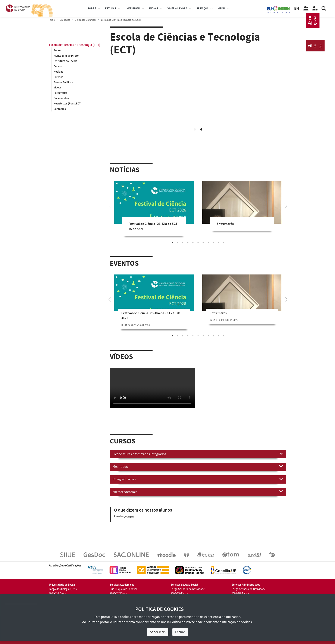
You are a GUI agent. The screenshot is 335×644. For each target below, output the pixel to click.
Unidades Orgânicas (86, 20)
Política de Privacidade (187, 622)
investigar (133, 9)
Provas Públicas (63, 82)
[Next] (286, 205)
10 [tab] (219, 242)
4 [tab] (188, 242)
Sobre (92, 9)
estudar (111, 9)
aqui (131, 516)
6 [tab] (198, 242)
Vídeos (58, 88)
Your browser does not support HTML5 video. (198, 108)
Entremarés (225, 224)
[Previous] (110, 205)
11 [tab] (224, 242)
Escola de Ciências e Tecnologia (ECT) (75, 45)
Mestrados (198, 466)
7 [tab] (203, 242)
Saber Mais (158, 632)
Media (222, 9)
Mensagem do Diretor (67, 56)
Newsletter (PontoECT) (68, 104)
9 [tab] (213, 242)
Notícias (58, 72)
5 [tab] (193, 242)
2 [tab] (201, 130)
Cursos (58, 66)
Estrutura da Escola (65, 61)
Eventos (58, 77)
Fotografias (61, 93)
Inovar (154, 9)
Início (52, 20)
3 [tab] (183, 242)
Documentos (61, 98)
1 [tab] (195, 130)
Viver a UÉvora (177, 9)
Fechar (180, 632)
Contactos (60, 109)
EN (297, 9)
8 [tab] (208, 242)
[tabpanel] (198, 108)
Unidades (65, 20)
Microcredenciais (198, 492)
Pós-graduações (198, 479)
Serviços (203, 9)
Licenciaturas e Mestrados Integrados (198, 454)
